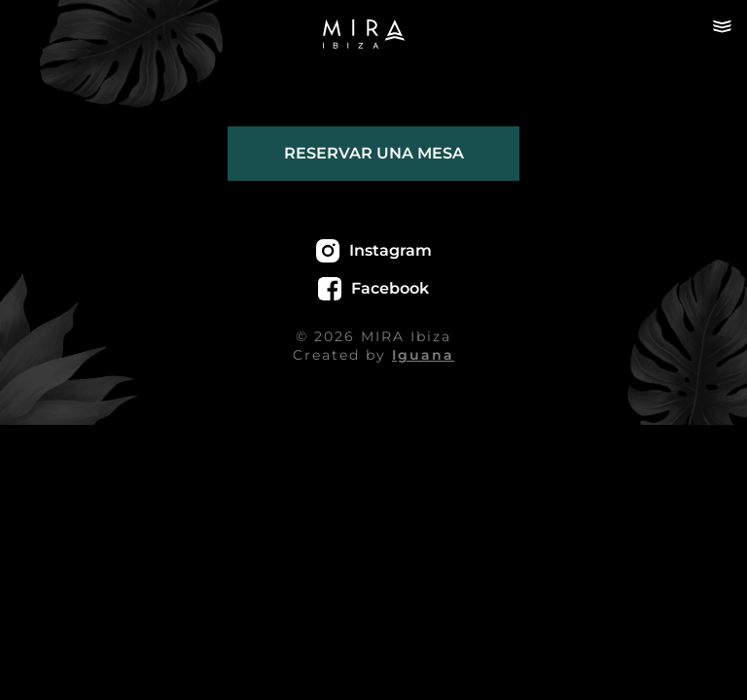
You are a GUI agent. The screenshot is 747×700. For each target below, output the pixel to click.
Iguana (423, 355)
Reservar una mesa (374, 153)
